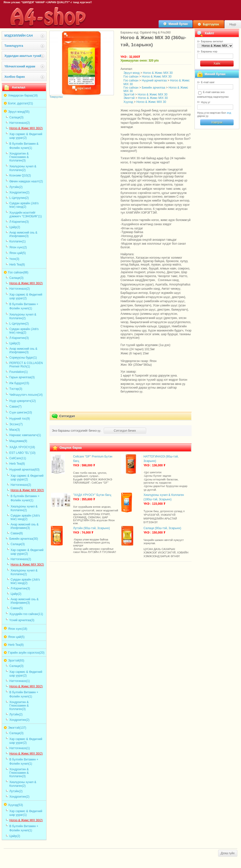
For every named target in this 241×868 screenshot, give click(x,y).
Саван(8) (17, 533)
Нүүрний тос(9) (20, 419)
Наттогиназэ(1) (20, 681)
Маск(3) (15, 430)
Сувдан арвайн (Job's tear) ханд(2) (24, 205)
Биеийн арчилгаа (154, 88)
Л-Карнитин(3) (19, 222)
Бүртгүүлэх (211, 24)
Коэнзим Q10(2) (20, 175)
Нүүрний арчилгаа (154, 80)
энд (229, 113)
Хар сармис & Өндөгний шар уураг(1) (26, 813)
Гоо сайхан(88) (18, 272)
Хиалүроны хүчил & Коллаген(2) (23, 168)
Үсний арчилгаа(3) (22, 620)
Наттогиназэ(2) (20, 123)
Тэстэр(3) (16, 389)
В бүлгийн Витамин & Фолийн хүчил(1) (24, 146)
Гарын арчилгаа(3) (22, 377)
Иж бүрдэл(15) (19, 383)
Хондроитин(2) (19, 192)
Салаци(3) (16, 117)
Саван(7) (15, 407)
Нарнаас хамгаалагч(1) (25, 435)
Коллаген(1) (17, 241)
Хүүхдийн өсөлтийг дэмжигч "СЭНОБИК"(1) (26, 214)
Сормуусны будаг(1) (23, 358)
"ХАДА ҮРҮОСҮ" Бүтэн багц (92, 495)
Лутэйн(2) (16, 187)
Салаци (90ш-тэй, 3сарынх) (162, 528)
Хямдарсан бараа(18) (23, 95)
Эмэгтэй (129, 98)
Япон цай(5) (18, 253)
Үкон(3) (14, 259)
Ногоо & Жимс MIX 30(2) (26, 128)
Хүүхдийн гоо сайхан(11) (26, 614)
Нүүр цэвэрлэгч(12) (23, 401)
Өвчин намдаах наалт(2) (26, 181)
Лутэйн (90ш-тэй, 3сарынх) (91, 528)
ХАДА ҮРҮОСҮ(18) (22, 447)
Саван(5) (17, 608)
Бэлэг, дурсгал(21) (21, 103)
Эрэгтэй (129, 95)
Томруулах (56, 97)
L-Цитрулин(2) (19, 198)
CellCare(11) (18, 458)
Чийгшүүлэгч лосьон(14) (26, 395)
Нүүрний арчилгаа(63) (24, 470)
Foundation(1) (19, 372)
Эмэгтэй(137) (17, 728)
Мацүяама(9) (18, 441)
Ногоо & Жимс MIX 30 (158, 73)
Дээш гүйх (228, 853)
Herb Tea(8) (17, 265)
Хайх (217, 63)
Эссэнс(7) (16, 424)
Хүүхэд (128, 102)
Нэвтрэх (217, 122)
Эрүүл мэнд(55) (19, 112)
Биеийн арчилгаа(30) (24, 539)
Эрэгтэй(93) (16, 661)
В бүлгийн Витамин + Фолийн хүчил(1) (24, 306)
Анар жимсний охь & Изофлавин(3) (23, 234)
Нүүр (233, 24)
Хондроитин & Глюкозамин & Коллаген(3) (19, 157)
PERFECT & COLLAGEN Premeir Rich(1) (26, 365)
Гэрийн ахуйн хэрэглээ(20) (26, 653)
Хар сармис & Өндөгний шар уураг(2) (26, 136)
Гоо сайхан (131, 77)
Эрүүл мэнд (132, 73)
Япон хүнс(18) (18, 629)
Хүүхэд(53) (15, 805)
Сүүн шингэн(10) (21, 412)
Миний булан (178, 24)
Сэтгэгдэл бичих (125, 431)
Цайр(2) (15, 227)
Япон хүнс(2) (18, 247)
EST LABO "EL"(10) (22, 453)
